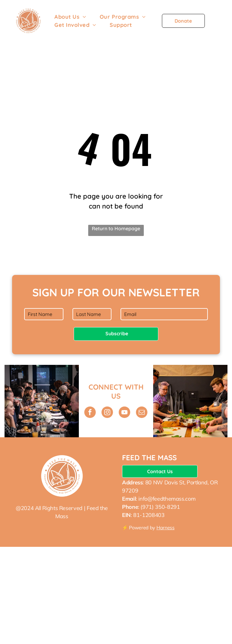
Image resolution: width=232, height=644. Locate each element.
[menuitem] (70, 17)
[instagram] (107, 413)
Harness (166, 528)
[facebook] (90, 413)
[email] (142, 413)
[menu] (219, 23)
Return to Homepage (116, 228)
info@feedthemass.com (167, 499)
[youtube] (124, 413)
